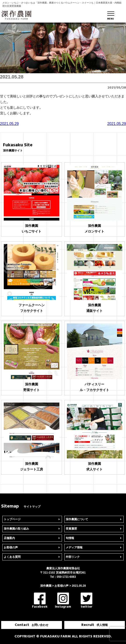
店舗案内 (9, 538)
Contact (32, 625)
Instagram (63, 601)
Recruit (95, 625)
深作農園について (77, 519)
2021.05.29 (9, 124)
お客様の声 (11, 547)
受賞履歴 (71, 529)
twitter (86, 601)
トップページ (12, 519)
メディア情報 (74, 547)
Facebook (40, 601)
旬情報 (70, 538)
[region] (63, 48)
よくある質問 (12, 557)
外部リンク (73, 557)
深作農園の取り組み (16, 529)
